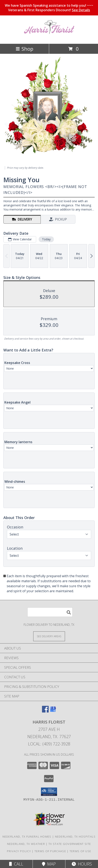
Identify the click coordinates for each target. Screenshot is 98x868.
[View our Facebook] (45, 711)
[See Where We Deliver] (49, 636)
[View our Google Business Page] (53, 711)
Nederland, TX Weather (26, 844)
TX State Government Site (70, 844)
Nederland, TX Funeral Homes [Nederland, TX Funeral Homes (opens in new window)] (27, 837)
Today (46, 239)
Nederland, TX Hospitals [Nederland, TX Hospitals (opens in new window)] (75, 837)
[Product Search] (50, 612)
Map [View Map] (49, 864)
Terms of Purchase (50, 851)
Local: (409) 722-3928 (49, 744)
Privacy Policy (19, 851)
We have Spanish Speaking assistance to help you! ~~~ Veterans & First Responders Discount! (49, 8)
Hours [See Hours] (82, 864)
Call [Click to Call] (16, 864)
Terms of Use (80, 851)
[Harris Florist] (49, 38)
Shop (24, 49)
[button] (49, 792)
